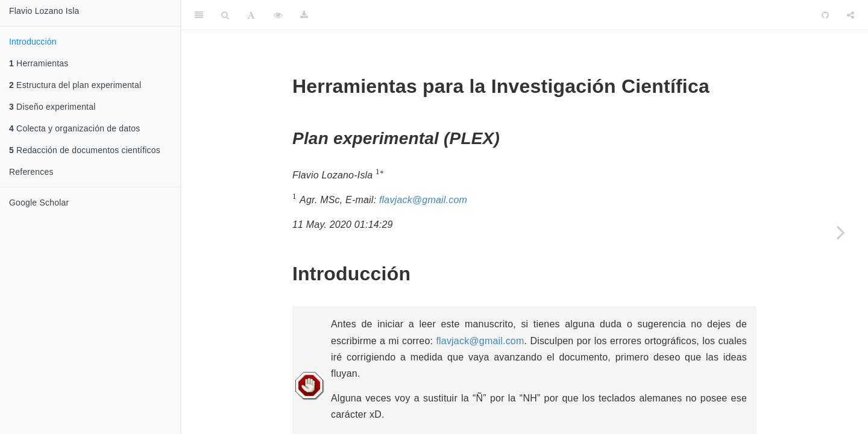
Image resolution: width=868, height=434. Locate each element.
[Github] (825, 15)
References (31, 172)
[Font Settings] (251, 15)
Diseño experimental (52, 107)
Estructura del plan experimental (75, 85)
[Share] (851, 15)
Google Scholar (39, 203)
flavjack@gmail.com (423, 200)
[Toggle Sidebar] (199, 15)
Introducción (33, 42)
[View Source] (278, 15)
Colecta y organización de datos (75, 128)
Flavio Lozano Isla (44, 11)
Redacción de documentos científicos (85, 150)
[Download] (304, 15)
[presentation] (380, 174)
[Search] (225, 15)
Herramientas (39, 63)
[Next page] (841, 232)
